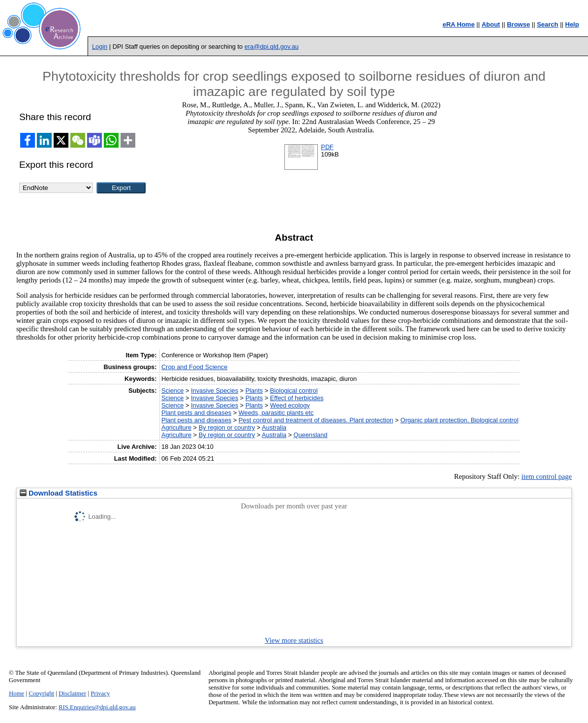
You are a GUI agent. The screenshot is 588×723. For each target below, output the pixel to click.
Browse (518, 24)
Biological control (294, 391)
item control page (547, 476)
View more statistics (294, 640)
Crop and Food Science (194, 367)
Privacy (100, 693)
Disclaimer (72, 693)
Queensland (310, 435)
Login (100, 47)
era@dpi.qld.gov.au (272, 47)
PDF (327, 147)
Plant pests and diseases (196, 413)
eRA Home (458, 24)
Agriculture (176, 427)
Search (547, 24)
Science (173, 391)
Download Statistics (59, 493)
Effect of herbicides (297, 398)
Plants (254, 391)
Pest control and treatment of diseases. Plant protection (316, 420)
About (491, 24)
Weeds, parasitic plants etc (276, 413)
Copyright (41, 693)
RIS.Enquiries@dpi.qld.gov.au (97, 707)
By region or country (227, 427)
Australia (274, 427)
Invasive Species (215, 391)
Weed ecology (290, 405)
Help (572, 24)
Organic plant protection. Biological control (460, 420)
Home (16, 693)
